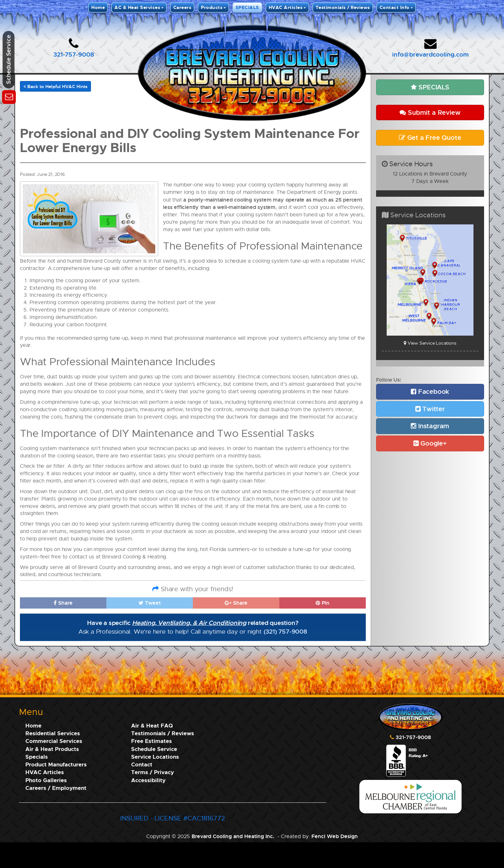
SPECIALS (247, 7)
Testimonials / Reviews (343, 7)
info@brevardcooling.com (430, 54)
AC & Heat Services (137, 7)
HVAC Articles (286, 7)
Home (98, 7)
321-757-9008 (74, 54)
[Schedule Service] (9, 96)
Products (212, 7)
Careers (182, 7)
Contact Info (395, 7)
